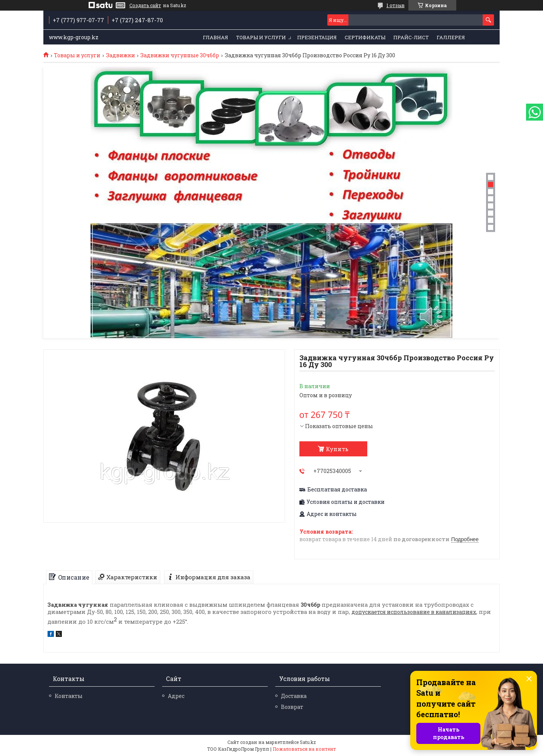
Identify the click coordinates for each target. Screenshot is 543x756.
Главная (216, 37)
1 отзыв (396, 5)
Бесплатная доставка (337, 490)
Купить (337, 449)
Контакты (69, 696)
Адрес (176, 696)
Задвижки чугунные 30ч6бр (180, 55)
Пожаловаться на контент (304, 749)
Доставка (294, 696)
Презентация (317, 37)
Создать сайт (145, 5)
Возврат (292, 707)
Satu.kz (308, 742)
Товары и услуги (261, 37)
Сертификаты (365, 37)
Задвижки (120, 55)
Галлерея (451, 37)
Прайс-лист (411, 37)
